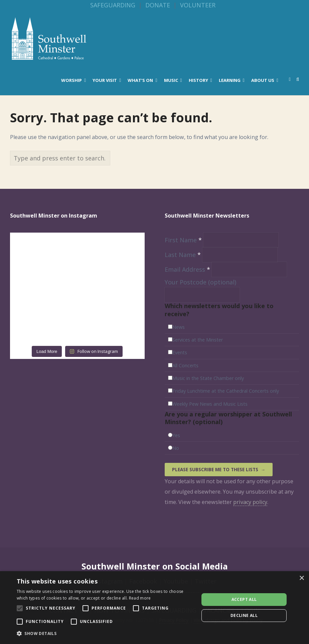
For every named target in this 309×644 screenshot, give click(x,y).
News (179, 327)
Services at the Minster (198, 340)
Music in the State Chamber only (208, 378)
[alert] (154, 608)
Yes (176, 435)
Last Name (184, 255)
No (176, 448)
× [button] (301, 578)
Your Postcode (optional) (200, 282)
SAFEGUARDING (113, 5)
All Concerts (185, 365)
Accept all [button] (244, 599)
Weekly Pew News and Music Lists (210, 404)
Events (180, 352)
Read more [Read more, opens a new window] (140, 598)
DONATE (158, 5)
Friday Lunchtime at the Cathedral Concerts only (226, 391)
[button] (105, 634)
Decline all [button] (244, 615)
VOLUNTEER (198, 5)
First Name (184, 240)
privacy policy (250, 502)
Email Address (188, 269)
